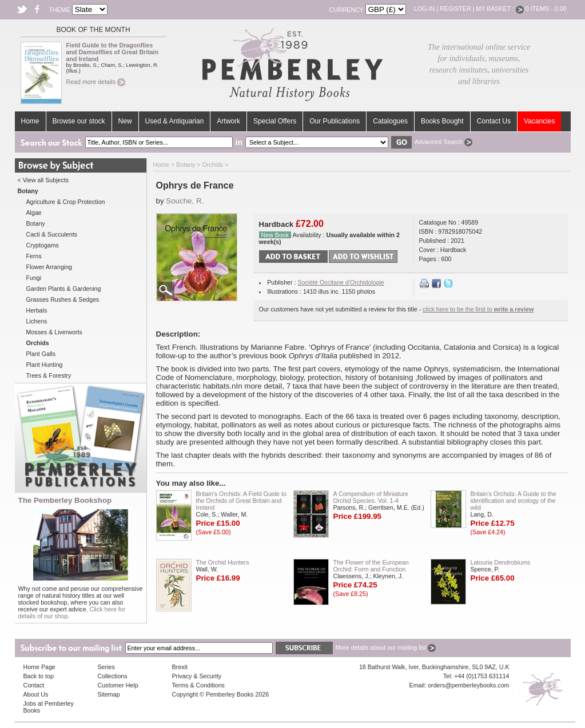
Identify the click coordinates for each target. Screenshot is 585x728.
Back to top (39, 676)
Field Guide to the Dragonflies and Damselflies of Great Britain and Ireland (113, 52)
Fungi (34, 278)
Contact (34, 685)
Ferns (34, 256)
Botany (36, 223)
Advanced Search (443, 142)
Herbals (37, 310)
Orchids (212, 165)
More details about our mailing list (386, 647)
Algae (34, 213)
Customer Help (118, 685)
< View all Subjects (43, 180)
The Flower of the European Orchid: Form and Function (371, 566)
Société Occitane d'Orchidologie (341, 282)
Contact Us (494, 121)
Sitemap (109, 694)
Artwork (228, 121)
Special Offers (275, 121)
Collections (113, 676)
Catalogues (390, 121)
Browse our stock (79, 121)
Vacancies (539, 121)
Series (106, 667)
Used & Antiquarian (175, 121)
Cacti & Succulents (52, 234)
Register (455, 9)
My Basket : (500, 9)
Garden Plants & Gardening (64, 289)
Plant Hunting (45, 365)
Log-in (425, 9)
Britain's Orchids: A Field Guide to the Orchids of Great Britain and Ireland (241, 501)
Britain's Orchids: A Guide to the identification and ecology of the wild (514, 501)
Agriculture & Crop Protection (66, 202)
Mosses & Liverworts (54, 332)
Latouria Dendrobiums (501, 562)
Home (30, 121)
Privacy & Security (197, 676)
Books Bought (442, 121)
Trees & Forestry (49, 375)
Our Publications (335, 121)
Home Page (39, 667)
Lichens (37, 321)
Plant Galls (41, 354)
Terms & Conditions (198, 685)
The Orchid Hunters (223, 562)
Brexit (180, 667)
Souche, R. (185, 201)
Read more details (96, 82)
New (125, 121)
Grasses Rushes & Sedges (63, 299)
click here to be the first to (478, 309)
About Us (36, 694)
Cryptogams (43, 245)
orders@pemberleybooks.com (468, 685)
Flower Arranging (49, 267)
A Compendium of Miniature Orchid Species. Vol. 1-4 (371, 497)
